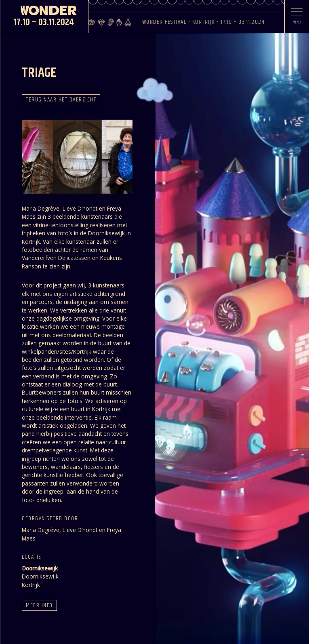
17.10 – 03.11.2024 (44, 23)
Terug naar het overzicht (61, 100)
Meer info (39, 605)
